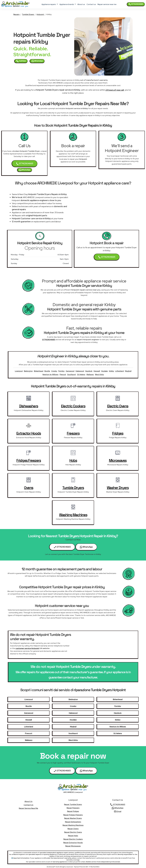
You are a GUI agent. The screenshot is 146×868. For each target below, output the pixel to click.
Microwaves (118, 460)
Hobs (73, 460)
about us (81, 4)
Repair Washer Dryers (73, 818)
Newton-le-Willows (50, 374)
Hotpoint (40, 14)
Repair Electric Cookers (73, 839)
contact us (91, 4)
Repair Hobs (73, 836)
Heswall (97, 371)
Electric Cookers (73, 406)
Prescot (63, 374)
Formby (61, 371)
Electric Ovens (118, 406)
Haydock (89, 371)
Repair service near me (107, 4)
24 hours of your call (115, 90)
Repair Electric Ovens (73, 832)
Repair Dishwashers (73, 822)
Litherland (119, 371)
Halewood (80, 371)
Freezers (73, 433)
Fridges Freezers (29, 460)
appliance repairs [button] (49, 4)
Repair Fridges (73, 811)
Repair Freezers (73, 808)
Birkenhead (39, 371)
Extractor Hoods (29, 433)
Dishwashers (29, 406)
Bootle (47, 371)
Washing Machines (73, 515)
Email (118, 811)
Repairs (16, 14)
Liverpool (19, 371)
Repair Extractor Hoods (73, 843)
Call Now (21, 61)
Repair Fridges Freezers (73, 815)
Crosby (54, 371)
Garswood (70, 371)
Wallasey (90, 374)
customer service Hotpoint (27, 648)
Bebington (28, 371)
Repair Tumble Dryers (73, 804)
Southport (72, 374)
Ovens (29, 488)
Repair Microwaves (73, 846)
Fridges (118, 433)
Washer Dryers (118, 488)
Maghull (128, 371)
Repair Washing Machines (73, 825)
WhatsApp (37, 61)
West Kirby (99, 374)
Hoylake (104, 371)
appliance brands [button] (67, 4)
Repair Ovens (73, 829)
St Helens (81, 374)
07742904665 (136, 4)
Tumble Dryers (28, 14)
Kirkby (111, 371)
